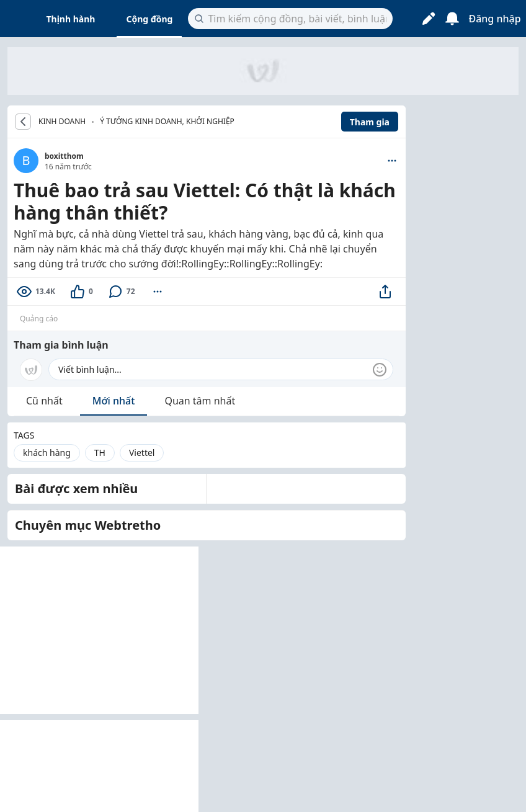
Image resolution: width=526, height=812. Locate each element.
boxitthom (64, 156)
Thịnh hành (71, 19)
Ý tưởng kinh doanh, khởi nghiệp (167, 121)
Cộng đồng (149, 19)
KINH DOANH (62, 122)
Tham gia (370, 122)
